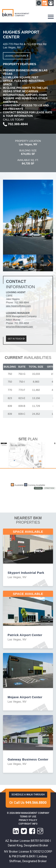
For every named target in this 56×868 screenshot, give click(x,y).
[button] (50, 263)
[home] (16, 13)
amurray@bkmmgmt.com (19, 327)
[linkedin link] (16, 831)
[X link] (24, 831)
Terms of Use (28, 817)
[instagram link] (40, 831)
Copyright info (28, 824)
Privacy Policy (28, 820)
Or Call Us (28, 803)
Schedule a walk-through (28, 795)
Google (38, 488)
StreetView (49, 488)
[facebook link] (32, 831)
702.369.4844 (22, 303)
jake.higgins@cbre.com (18, 306)
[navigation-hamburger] (51, 17)
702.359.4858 (22, 323)
